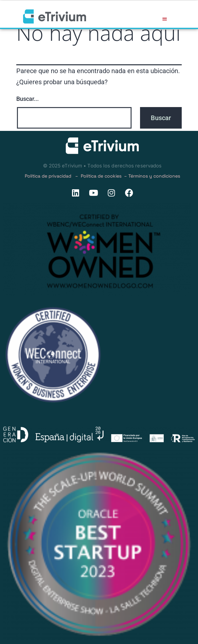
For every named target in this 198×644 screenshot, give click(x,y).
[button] (165, 19)
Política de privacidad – (53, 176)
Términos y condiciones (154, 176)
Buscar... (28, 99)
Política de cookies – (105, 176)
